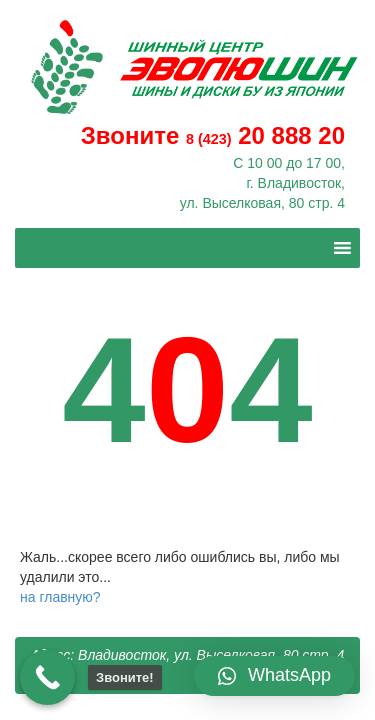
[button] (274, 676)
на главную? (60, 597)
